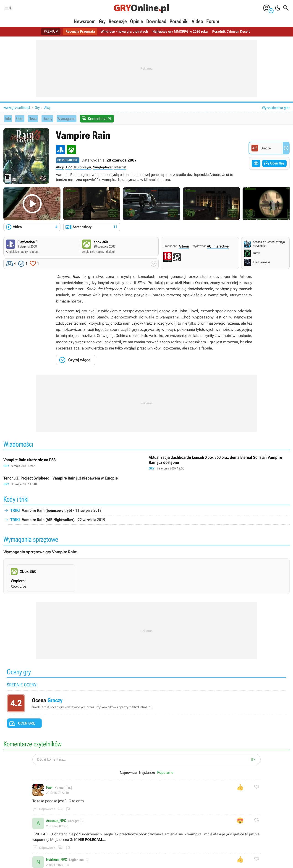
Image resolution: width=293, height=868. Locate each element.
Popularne (165, 773)
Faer (49, 788)
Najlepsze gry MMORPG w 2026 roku (182, 32)
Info (8, 118)
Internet (120, 167)
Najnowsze (129, 773)
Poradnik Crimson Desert (235, 32)
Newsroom (85, 21)
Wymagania (66, 118)
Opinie (137, 21)
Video (197, 21)
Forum (213, 21)
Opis (19, 118)
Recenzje (118, 21)
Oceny (46, 118)
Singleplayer (103, 167)
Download (156, 21)
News (32, 118)
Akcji (48, 108)
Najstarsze (147, 773)
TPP (69, 167)
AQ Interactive (218, 246)
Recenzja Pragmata (77, 32)
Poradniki (179, 21)
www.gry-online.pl (17, 108)
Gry (102, 21)
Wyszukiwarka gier (276, 108)
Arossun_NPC (56, 821)
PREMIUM (46, 32)
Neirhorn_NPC (57, 860)
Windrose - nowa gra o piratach (123, 32)
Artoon (184, 246)
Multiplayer (82, 167)
